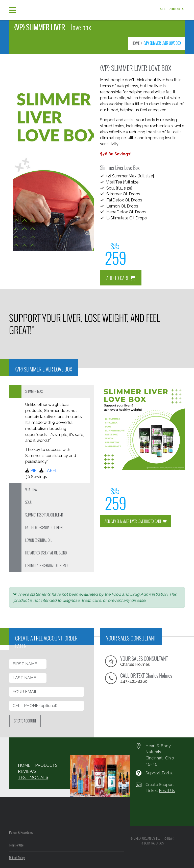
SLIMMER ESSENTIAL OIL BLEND (44, 515)
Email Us (166, 791)
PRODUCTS (44, 766)
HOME (136, 43)
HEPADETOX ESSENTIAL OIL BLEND (46, 553)
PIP (33, 471)
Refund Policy (17, 858)
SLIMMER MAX (34, 391)
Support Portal (159, 773)
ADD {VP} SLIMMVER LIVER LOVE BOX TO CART (136, 521)
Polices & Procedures (21, 832)
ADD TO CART (121, 275)
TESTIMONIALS (31, 778)
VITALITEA (31, 490)
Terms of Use (16, 845)
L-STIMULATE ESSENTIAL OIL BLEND (46, 565)
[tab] (52, 391)
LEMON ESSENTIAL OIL (39, 540)
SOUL (29, 502)
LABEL (49, 471)
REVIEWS (26, 772)
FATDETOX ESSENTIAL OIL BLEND (45, 528)
